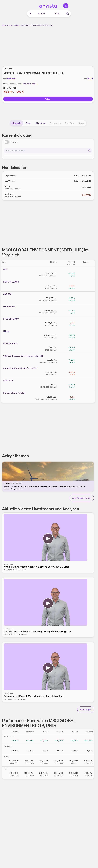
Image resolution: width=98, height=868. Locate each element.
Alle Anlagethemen (82, 498)
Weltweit (11, 79)
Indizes (17, 25)
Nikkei (6, 331)
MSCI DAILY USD (30, 84)
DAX (5, 269)
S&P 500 (7, 294)
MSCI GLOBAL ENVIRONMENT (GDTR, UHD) (37, 25)
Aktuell (41, 14)
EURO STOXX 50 (11, 282)
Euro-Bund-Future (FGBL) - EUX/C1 (20, 368)
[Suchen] (89, 151)
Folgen (48, 99)
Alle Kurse (41, 123)
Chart (29, 123)
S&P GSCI (8, 381)
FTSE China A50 (11, 319)
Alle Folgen (86, 710)
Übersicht (17, 123)
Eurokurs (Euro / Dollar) (14, 393)
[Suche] (68, 14)
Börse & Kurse (7, 25)
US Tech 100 (9, 307)
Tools (57, 14)
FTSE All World (10, 344)
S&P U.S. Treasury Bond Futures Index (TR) (23, 356)
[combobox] (48, 151)
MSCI (90, 79)
